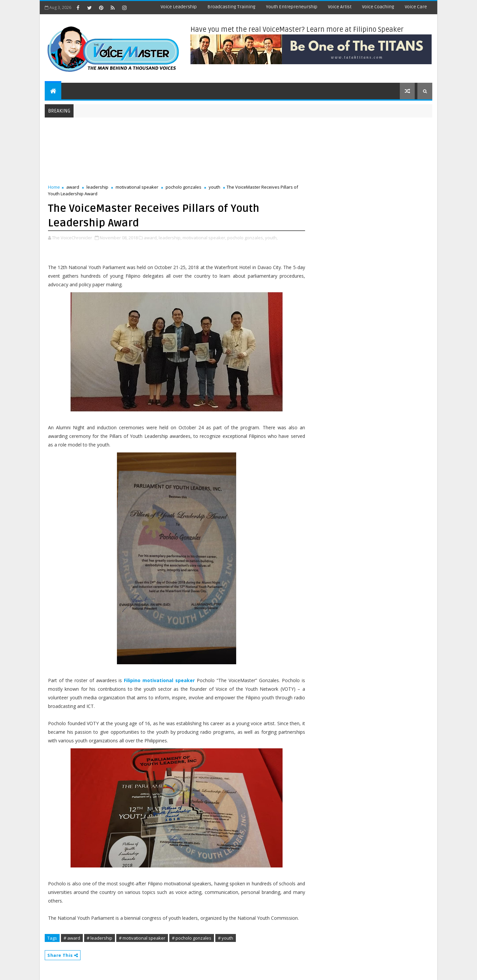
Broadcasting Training (231, 7)
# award (72, 938)
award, (151, 238)
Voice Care (416, 7)
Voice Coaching (378, 7)
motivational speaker (137, 187)
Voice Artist (340, 7)
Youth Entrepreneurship (292, 7)
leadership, (170, 238)
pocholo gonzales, (246, 238)
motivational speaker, (204, 238)
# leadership (100, 938)
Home (54, 187)
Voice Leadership (179, 7)
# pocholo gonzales (192, 938)
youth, (271, 238)
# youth (226, 938)
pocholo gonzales (184, 187)
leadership (97, 187)
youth (214, 187)
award (73, 187)
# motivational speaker (142, 938)
